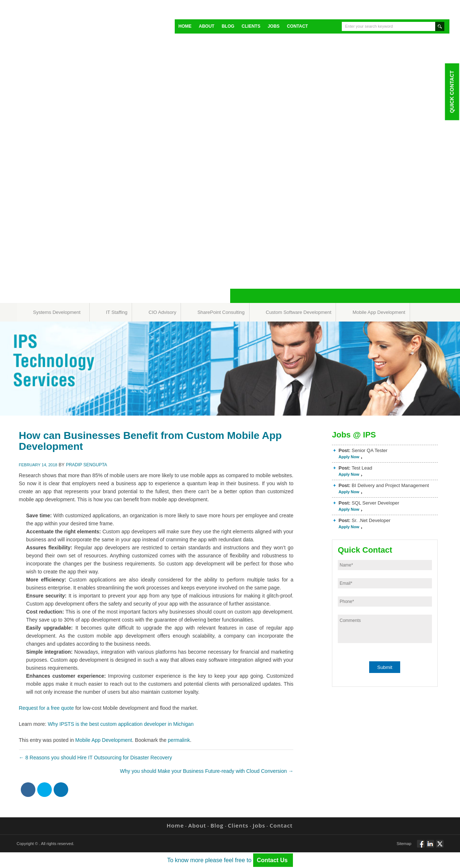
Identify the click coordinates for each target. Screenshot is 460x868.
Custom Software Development (299, 312)
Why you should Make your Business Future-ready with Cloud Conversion (207, 771)
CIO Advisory (162, 312)
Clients (251, 26)
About (207, 26)
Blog (228, 26)
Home (185, 26)
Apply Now (349, 457)
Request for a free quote (47, 708)
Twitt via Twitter (440, 847)
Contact (297, 26)
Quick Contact (452, 92)
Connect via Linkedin (430, 847)
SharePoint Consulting (221, 312)
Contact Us (273, 860)
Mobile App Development (379, 312)
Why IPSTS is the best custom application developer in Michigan (121, 724)
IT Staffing (117, 312)
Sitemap (404, 844)
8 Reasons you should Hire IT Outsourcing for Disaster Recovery (96, 758)
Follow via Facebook (421, 847)
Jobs (274, 26)
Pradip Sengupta (87, 465)
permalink (179, 740)
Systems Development (57, 312)
